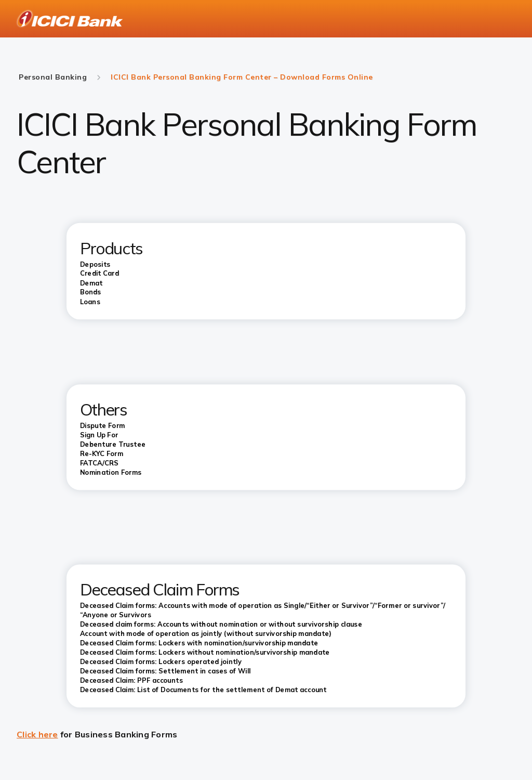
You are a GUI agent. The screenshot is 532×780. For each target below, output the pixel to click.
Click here (37, 734)
